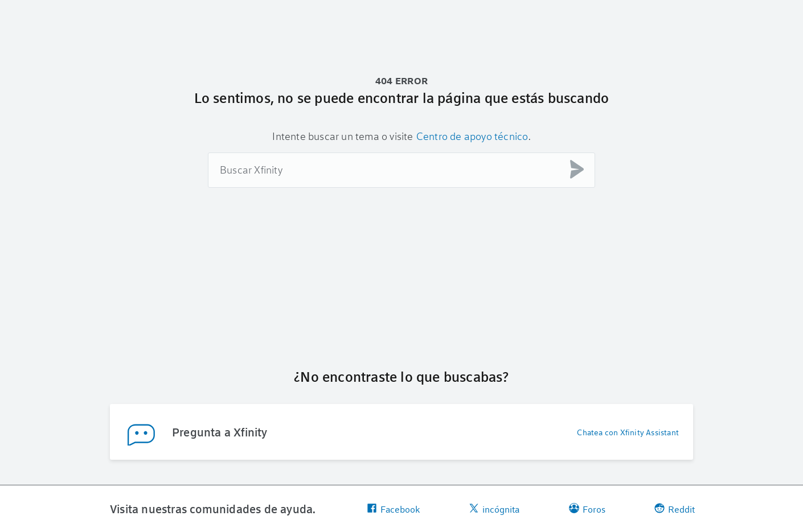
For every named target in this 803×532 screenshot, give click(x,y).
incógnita (494, 509)
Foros (587, 509)
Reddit (675, 509)
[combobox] (401, 170)
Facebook (393, 509)
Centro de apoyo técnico (472, 136)
